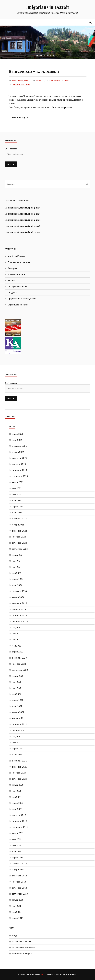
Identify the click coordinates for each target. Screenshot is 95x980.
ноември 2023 (19, 609)
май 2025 (17, 501)
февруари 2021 (19, 761)
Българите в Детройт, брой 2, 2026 (23, 220)
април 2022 (18, 700)
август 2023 (18, 628)
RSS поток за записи (22, 942)
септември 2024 (20, 549)
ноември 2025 (19, 464)
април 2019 (18, 858)
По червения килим (17, 287)
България (12, 268)
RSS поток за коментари (24, 948)
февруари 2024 (19, 591)
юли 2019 (17, 839)
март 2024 (17, 585)
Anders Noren (70, 975)
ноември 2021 (19, 718)
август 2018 (18, 900)
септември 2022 (20, 670)
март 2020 (17, 809)
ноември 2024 (19, 537)
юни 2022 (17, 688)
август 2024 (18, 555)
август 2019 (18, 833)
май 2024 (17, 573)
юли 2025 (17, 488)
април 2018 (18, 918)
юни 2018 (17, 906)
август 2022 (18, 676)
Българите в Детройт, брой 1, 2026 (22, 226)
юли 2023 (17, 634)
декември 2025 (19, 458)
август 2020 (18, 785)
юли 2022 (17, 682)
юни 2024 (17, 567)
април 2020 (18, 803)
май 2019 (17, 852)
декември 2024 (19, 531)
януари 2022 (18, 712)
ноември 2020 (19, 773)
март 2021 (17, 755)
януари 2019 (18, 870)
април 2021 (18, 749)
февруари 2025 (19, 519)
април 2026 (18, 434)
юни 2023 (17, 640)
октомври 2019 (19, 821)
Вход (14, 936)
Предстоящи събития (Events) (22, 299)
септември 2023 (20, 622)
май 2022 (17, 694)
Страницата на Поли (60, 81)
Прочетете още (21, 119)
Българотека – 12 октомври (45, 70)
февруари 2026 (19, 446)
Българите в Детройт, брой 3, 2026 (23, 214)
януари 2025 (18, 525)
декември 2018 (19, 876)
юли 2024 (17, 561)
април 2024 (18, 579)
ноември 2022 (19, 664)
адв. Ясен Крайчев (17, 256)
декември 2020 (19, 767)
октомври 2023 (19, 616)
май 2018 (17, 912)
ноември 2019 (19, 815)
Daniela (40, 81)
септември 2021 (20, 731)
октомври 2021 (19, 724)
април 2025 (18, 507)
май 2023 (17, 646)
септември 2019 (20, 827)
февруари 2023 (19, 658)
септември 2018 (20, 894)
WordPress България (22, 954)
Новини (11, 281)
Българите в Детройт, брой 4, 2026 (23, 208)
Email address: (11, 149)
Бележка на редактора (19, 262)
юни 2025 (17, 495)
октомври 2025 (19, 470)
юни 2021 (17, 743)
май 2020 (17, 797)
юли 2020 (17, 791)
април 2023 (18, 652)
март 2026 (17, 440)
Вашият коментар (22, 84)
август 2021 (18, 737)
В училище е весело (17, 275)
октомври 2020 (19, 779)
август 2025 (18, 482)
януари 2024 (18, 597)
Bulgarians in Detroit (47, 7)
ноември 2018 (19, 882)
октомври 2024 (19, 543)
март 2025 (17, 513)
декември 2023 (19, 603)
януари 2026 (18, 452)
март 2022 (17, 706)
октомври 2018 (19, 888)
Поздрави (12, 293)
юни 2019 (17, 846)
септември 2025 (20, 476)
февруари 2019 (19, 864)
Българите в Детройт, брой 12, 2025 (23, 232)
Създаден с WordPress (29, 975)
